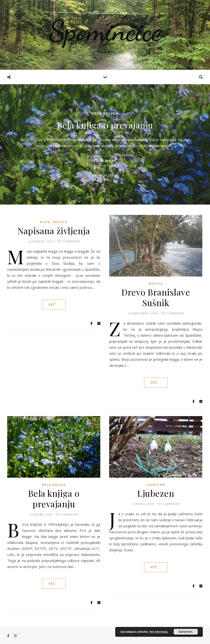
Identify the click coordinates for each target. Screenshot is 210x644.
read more (105, 161)
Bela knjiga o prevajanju (105, 125)
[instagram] (15, 636)
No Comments (68, 241)
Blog (45, 222)
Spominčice (105, 31)
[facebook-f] (9, 636)
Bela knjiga (105, 113)
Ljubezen (156, 485)
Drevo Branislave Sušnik (156, 297)
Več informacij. (159, 632)
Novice (60, 222)
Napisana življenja (54, 231)
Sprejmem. (186, 632)
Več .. (54, 304)
